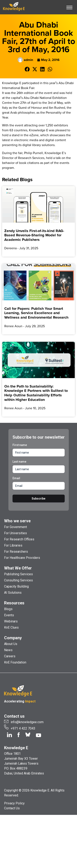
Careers (10, 656)
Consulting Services (18, 580)
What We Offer (18, 568)
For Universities (16, 533)
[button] (27, 69)
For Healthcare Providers (22, 558)
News (8, 650)
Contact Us (12, 808)
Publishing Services (18, 574)
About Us (11, 644)
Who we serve (17, 521)
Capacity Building (16, 586)
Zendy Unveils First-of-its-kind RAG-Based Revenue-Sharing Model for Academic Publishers (34, 235)
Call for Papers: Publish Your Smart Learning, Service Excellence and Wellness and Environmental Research (36, 313)
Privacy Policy (14, 803)
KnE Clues (11, 627)
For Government (16, 527)
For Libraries (13, 545)
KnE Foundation (15, 662)
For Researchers (16, 552)
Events (9, 615)
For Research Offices (19, 539)
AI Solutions (13, 593)
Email (16, 478)
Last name (19, 462)
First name (20, 445)
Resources (14, 603)
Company (13, 638)
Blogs (8, 609)
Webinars (11, 621)
